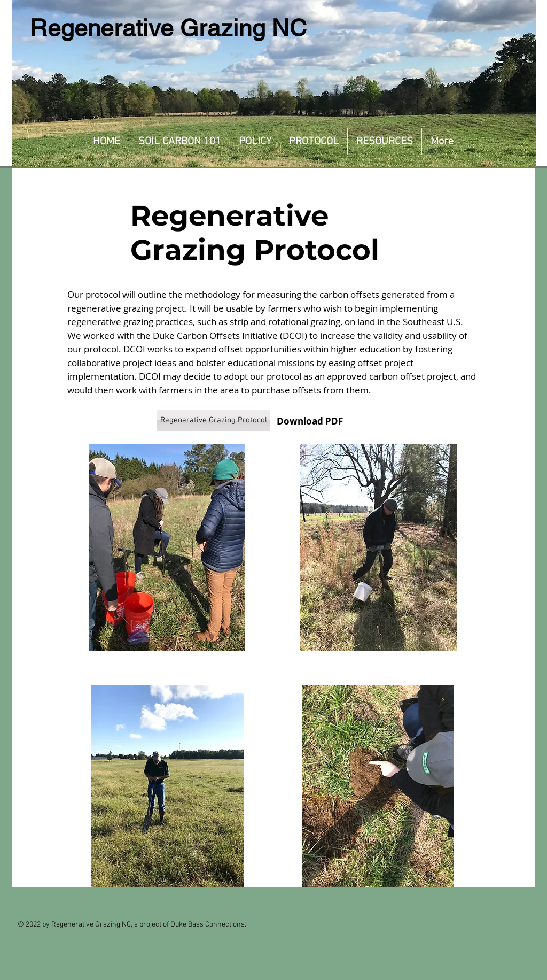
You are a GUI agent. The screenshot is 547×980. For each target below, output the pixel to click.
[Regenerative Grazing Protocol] (213, 420)
